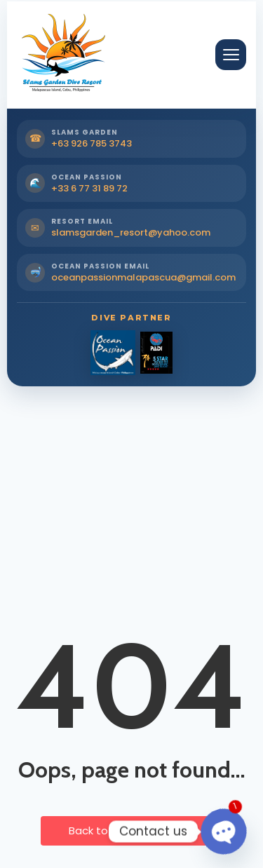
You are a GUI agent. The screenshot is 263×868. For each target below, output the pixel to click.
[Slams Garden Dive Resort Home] (62, 55)
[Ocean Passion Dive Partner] (113, 353)
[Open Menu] (231, 55)
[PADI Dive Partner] (157, 353)
